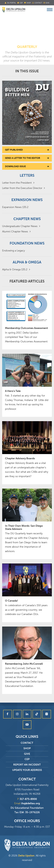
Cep (21, 3)
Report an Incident (27, 765)
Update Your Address (27, 770)
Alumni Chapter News (16, 232)
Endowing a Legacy (14, 251)
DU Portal (12, 3)
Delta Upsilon (26, 856)
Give (48, 3)
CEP (27, 759)
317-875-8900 (28, 799)
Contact (38, 3)
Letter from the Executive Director (23, 188)
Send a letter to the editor (23, 158)
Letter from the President (18, 183)
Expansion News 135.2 (15, 207)
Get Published (14, 150)
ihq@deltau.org (31, 803)
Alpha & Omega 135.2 (16, 269)
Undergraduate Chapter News (21, 226)
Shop (29, 3)
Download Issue (15, 166)
